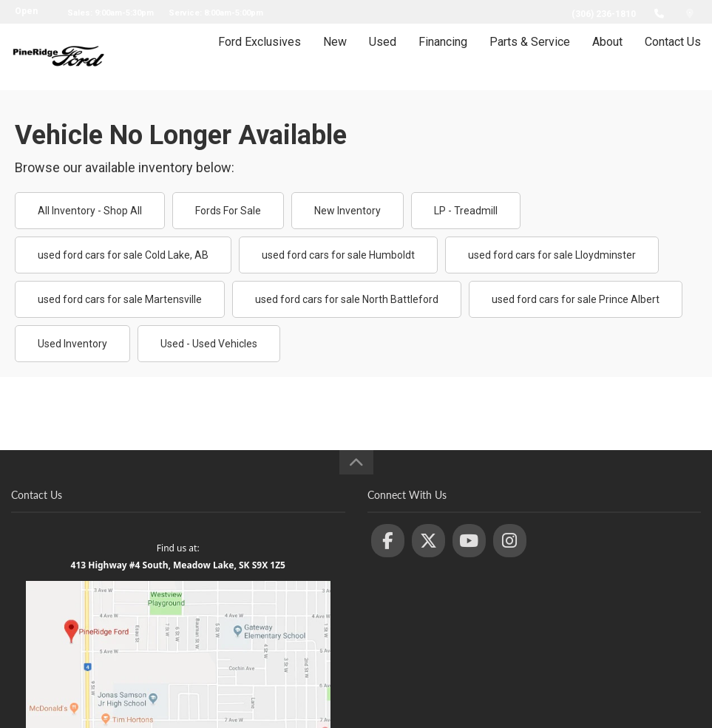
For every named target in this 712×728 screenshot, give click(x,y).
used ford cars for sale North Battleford (347, 299)
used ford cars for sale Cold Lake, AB (123, 255)
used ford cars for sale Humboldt (338, 255)
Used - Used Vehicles (209, 344)
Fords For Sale (228, 211)
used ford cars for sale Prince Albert (576, 299)
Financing (443, 57)
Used (383, 57)
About (607, 57)
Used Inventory (72, 344)
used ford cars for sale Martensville (120, 299)
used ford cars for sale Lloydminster (552, 255)
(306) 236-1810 (604, 14)
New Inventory (347, 211)
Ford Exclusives (260, 57)
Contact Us (673, 57)
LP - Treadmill (466, 211)
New (335, 57)
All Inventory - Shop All (90, 211)
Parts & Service (530, 57)
